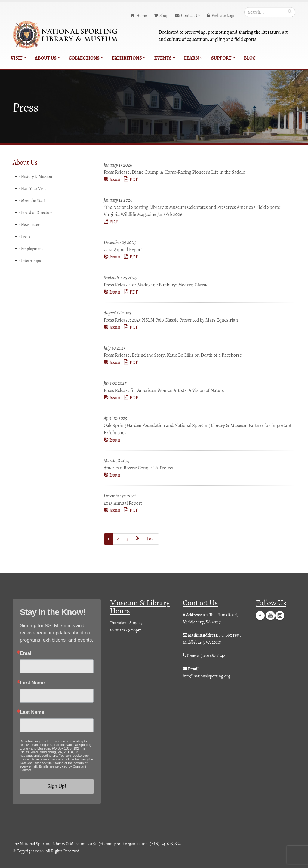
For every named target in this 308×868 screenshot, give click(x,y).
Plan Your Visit (33, 189)
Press (25, 237)
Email (26, 653)
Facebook (260, 615)
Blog (250, 58)
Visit (19, 58)
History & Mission (36, 177)
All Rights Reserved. (63, 851)
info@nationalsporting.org (207, 676)
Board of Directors (36, 213)
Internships (30, 261)
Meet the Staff (32, 201)
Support (223, 58)
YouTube (270, 615)
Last (151, 539)
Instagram (280, 615)
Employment (31, 249)
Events (165, 58)
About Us (47, 58)
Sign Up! (57, 786)
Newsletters (30, 225)
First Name (32, 683)
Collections (86, 58)
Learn (193, 58)
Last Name (32, 712)
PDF (131, 179)
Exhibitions (129, 58)
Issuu (112, 179)
